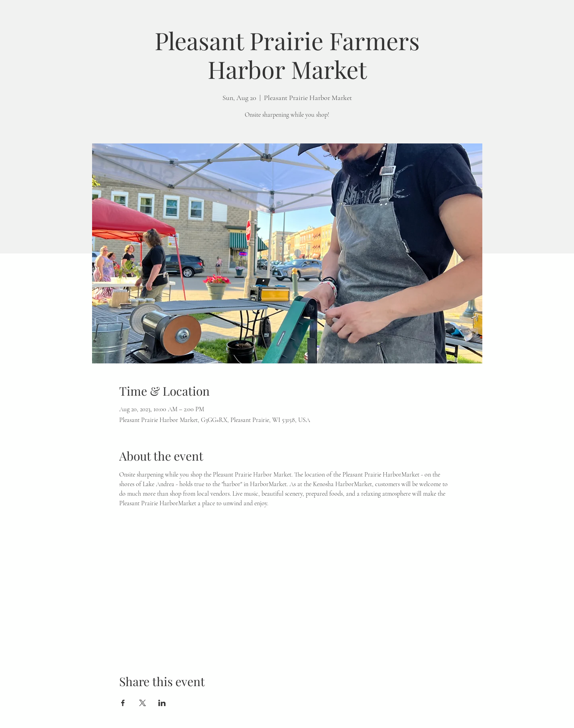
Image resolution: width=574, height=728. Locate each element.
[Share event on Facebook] (123, 703)
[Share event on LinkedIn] (162, 703)
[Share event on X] (143, 703)
